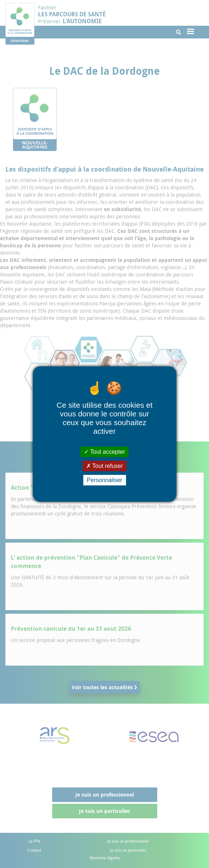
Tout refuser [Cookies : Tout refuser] (105, 466)
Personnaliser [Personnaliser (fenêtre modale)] (105, 480)
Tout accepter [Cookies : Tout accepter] (104, 452)
